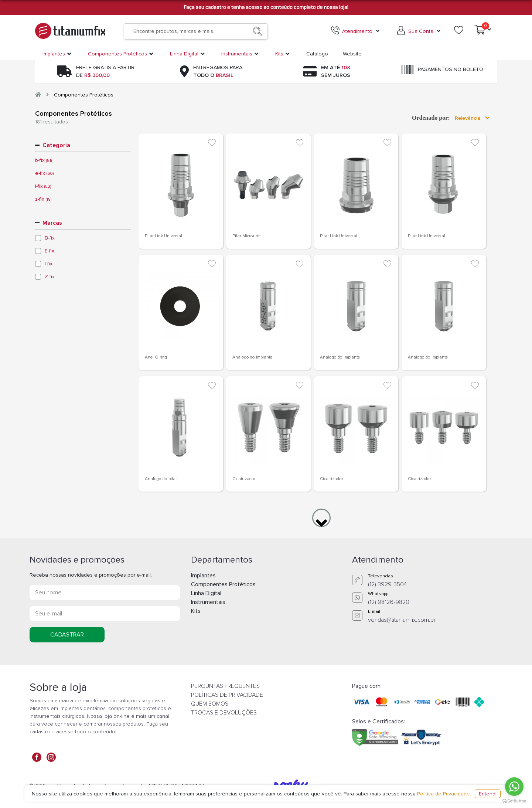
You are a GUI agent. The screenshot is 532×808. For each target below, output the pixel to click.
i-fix (43, 186)
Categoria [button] (56, 145)
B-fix (50, 238)
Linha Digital (206, 593)
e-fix (44, 173)
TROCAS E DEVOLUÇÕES (224, 713)
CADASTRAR (67, 635)
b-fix (43, 160)
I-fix (49, 264)
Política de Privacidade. (444, 794)
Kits (196, 611)
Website (352, 54)
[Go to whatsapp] (514, 787)
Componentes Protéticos (84, 95)
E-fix (50, 251)
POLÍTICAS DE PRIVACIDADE (227, 695)
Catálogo (317, 54)
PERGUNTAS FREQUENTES (225, 686)
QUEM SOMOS (210, 704)
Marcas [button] (52, 223)
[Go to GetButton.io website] (514, 801)
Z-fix (50, 277)
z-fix (43, 199)
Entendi (488, 794)
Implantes (203, 576)
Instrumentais (208, 602)
